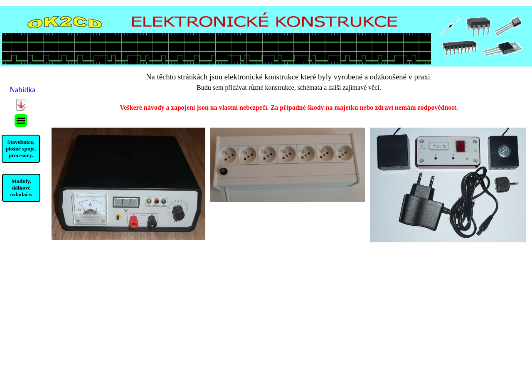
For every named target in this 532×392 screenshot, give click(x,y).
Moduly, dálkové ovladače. (21, 188)
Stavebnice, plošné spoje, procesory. (21, 149)
